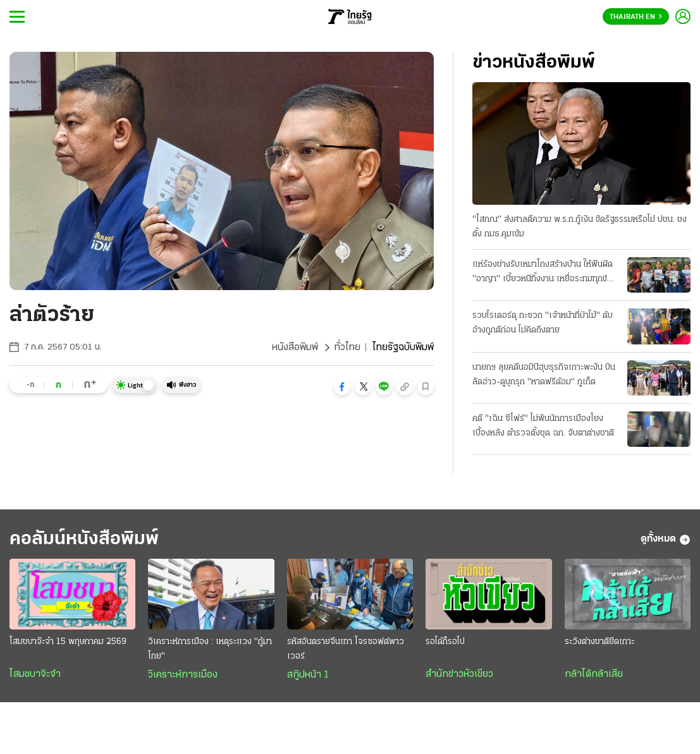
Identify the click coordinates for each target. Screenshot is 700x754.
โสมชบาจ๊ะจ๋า (35, 674)
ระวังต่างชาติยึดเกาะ (599, 642)
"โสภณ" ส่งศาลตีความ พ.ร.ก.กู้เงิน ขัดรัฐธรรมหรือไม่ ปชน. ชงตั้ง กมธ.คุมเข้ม (580, 227)
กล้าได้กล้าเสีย (594, 674)
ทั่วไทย (347, 348)
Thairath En (636, 17)
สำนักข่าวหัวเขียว (459, 674)
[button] (342, 387)
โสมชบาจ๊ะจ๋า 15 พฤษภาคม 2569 (68, 642)
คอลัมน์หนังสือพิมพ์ (84, 539)
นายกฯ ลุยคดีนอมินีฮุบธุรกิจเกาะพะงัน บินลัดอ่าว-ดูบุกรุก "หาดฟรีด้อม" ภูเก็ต (544, 375)
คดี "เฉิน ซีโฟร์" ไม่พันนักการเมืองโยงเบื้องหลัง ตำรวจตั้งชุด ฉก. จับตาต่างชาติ (543, 426)
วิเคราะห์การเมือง (183, 675)
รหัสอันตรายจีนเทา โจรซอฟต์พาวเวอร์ (346, 649)
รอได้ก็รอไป (445, 642)
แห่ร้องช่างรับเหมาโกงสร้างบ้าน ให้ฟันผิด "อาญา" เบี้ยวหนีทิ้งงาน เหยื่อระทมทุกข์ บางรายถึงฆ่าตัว (543, 273)
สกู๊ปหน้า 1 (308, 675)
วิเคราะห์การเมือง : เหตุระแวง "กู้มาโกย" (210, 649)
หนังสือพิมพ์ (295, 348)
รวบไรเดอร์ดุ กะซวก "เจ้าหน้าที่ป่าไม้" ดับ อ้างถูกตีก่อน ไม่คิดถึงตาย (543, 323)
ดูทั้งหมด (666, 540)
